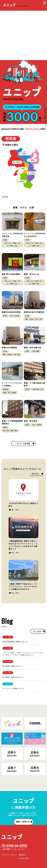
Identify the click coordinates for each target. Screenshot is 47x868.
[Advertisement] (23, 35)
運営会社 (22, 855)
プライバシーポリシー (10, 855)
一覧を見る (35, 474)
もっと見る (37, 632)
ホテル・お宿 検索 (23, 444)
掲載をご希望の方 (23, 822)
